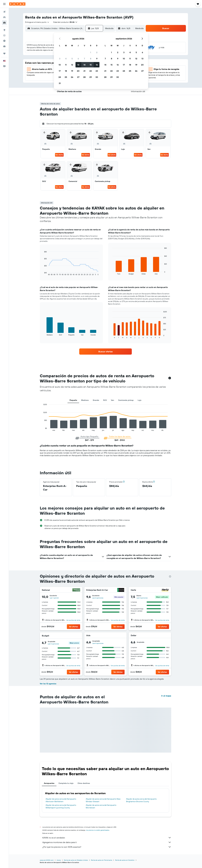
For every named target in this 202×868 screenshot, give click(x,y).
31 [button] (60, 83)
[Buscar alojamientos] (4, 17)
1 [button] (91, 52)
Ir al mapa (166, 696)
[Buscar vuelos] (4, 12)
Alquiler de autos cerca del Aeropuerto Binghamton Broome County (141, 800)
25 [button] (66, 77)
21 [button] (84, 71)
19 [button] (72, 71)
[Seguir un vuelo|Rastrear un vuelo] (4, 35)
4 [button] (66, 59)
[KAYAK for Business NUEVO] (4, 46)
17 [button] (60, 71)
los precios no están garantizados (98, 830)
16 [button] (97, 65)
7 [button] (84, 59)
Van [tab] (112, 400)
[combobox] (37, 22)
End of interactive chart (43, 273)
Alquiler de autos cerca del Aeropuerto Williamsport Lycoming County (61, 806)
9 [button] (97, 59)
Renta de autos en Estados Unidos (76, 860)
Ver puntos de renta (73, 620)
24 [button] (60, 77)
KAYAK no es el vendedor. (107, 838)
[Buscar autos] (4, 23)
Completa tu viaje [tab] (66, 783)
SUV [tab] (105, 400)
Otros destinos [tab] (84, 783)
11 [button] (66, 65)
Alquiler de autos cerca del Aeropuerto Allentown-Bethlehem (61, 800)
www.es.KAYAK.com (47, 860)
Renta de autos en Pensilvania (102, 860)
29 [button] (91, 77)
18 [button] (66, 71)
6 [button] (78, 59)
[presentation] (170, 576)
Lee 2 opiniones (98, 598)
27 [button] (78, 77)
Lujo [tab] (140, 400)
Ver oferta (59, 155)
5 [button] (72, 59)
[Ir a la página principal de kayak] (17, 4)
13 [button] (78, 65)
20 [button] (78, 71)
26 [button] (72, 77)
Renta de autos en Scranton (125, 860)
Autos (59, 860)
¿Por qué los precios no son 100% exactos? (107, 847)
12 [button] (72, 65)
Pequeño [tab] (73, 400)
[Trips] (4, 54)
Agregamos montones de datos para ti (107, 842)
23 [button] (97, 71)
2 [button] (97, 52)
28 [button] (84, 77)
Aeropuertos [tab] (49, 783)
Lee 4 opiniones (142, 598)
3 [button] (60, 59)
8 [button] (91, 59)
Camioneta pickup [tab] (126, 400)
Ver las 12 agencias (48, 684)
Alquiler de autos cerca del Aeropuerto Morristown (101, 806)
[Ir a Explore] (4, 30)
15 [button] (91, 65)
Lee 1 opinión (54, 598)
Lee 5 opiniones (53, 644)
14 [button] (84, 65)
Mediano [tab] (85, 400)
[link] (106, 352)
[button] (4, 4)
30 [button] (97, 77)
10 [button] (60, 65)
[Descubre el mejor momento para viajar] (4, 41)
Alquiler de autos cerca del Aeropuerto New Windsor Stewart (103, 800)
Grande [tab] (96, 400)
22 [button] (91, 71)
